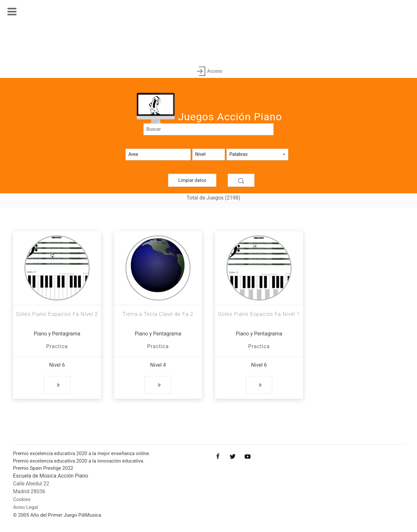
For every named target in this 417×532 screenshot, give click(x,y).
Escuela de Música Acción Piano (51, 476)
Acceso (208, 72)
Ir (58, 385)
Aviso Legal (26, 507)
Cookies (22, 499)
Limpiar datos (192, 180)
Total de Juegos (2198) (214, 198)
